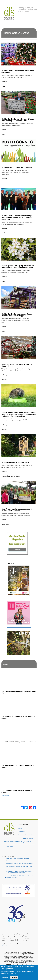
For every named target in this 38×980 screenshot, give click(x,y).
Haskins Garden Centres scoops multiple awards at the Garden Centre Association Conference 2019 (17, 218)
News (3, 86)
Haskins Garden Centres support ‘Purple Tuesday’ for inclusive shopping (17, 315)
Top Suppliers (9, 846)
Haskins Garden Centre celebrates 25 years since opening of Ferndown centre (18, 120)
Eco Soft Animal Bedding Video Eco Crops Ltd (19, 742)
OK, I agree (5, 977)
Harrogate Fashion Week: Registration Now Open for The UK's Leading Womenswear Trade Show (19, 872)
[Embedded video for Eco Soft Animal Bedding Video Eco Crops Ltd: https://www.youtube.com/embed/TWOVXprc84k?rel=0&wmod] (19, 730)
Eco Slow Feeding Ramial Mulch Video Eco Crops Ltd (18, 766)
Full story (4, 81)
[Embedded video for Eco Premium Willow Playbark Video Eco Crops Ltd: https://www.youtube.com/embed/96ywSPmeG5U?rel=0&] (19, 779)
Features (4, 380)
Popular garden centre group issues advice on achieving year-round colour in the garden (19, 267)
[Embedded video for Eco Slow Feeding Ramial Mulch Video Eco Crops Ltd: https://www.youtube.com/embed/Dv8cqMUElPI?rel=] (19, 754)
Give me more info (11, 973)
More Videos (5, 795)
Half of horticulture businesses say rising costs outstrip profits (19, 867)
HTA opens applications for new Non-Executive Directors (19, 863)
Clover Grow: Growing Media (25, 835)
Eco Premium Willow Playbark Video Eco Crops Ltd (17, 792)
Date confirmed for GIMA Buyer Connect (17, 167)
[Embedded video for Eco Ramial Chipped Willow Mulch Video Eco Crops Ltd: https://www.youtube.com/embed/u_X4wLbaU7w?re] (19, 705)
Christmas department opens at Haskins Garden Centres (17, 365)
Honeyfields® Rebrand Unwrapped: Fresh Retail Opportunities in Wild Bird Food (17, 859)
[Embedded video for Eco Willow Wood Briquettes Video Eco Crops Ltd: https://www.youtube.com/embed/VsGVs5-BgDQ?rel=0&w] (19, 680)
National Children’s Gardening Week (15, 463)
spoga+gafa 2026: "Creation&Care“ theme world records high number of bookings (19, 877)
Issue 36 (11, 563)
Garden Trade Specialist (12, 841)
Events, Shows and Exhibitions (11, 476)
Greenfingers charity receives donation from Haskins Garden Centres (18, 510)
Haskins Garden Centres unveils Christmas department (18, 72)
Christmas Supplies (28, 838)
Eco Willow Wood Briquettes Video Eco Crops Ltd (19, 692)
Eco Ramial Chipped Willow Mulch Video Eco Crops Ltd (18, 717)
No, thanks (14, 977)
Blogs (3, 524)
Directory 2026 (22, 832)
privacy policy (6, 945)
